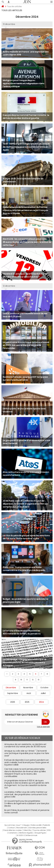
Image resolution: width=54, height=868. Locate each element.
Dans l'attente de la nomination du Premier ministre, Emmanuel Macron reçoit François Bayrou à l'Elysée (25, 210)
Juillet (43, 693)
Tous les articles (39, 830)
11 (27, 680)
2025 (27, 702)
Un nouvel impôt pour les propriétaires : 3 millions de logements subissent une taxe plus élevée (27, 803)
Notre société (36, 825)
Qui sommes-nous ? (13, 825)
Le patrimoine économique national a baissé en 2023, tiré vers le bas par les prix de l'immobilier (26, 345)
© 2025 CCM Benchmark (27, 835)
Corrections (13, 833)
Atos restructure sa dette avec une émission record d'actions (26, 474)
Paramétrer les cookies (13, 830)
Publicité (46, 825)
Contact (11, 828)
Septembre (13, 693)
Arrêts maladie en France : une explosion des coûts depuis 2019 (26, 53)
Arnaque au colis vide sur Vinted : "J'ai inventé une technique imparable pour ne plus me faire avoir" (27, 753)
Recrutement (22, 828)
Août (29, 693)
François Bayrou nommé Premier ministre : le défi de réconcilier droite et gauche (26, 117)
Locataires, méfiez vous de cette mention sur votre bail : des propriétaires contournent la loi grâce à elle (26, 794)
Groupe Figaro (40, 833)
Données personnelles (37, 828)
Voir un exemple (43, 727)
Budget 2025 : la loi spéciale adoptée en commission (23, 180)
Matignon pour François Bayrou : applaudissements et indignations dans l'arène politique (23, 83)
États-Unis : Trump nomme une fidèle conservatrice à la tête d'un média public (24, 569)
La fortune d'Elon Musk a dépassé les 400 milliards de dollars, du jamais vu (22, 632)
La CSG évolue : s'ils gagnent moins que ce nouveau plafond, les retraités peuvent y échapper (24, 662)
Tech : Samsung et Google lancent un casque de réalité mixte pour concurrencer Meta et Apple (26, 147)
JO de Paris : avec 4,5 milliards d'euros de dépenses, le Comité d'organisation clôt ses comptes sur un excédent (25, 504)
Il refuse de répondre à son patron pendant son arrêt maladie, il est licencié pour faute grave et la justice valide (27, 762)
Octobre (44, 688)
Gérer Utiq (27, 830)
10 (21, 680)
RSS (49, 830)
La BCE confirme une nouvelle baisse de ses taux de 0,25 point (25, 315)
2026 (13, 702)
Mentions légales (26, 833)
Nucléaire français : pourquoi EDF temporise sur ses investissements (25, 378)
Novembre (28, 688)
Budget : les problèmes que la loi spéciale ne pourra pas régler (25, 600)
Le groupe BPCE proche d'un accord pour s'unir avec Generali (26, 442)
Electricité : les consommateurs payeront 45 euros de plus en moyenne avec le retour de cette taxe (27, 242)
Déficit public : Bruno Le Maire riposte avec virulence (24, 410)
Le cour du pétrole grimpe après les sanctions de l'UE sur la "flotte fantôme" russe (26, 537)
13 (38, 680)
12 (33, 680)
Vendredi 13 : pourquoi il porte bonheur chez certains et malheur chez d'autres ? (25, 275)
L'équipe (26, 825)
